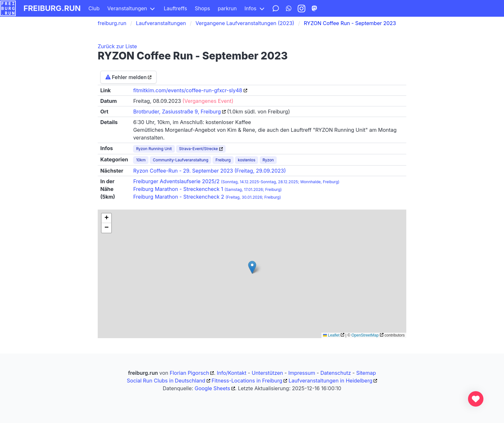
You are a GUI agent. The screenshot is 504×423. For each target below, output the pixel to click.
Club (94, 8)
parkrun (227, 8)
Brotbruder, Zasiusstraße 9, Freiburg (177, 112)
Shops (203, 8)
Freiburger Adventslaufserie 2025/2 (236, 181)
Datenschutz (336, 373)
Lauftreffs (175, 8)
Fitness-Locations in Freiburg (247, 381)
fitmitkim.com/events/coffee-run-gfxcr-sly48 (188, 90)
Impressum (302, 373)
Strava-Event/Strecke (198, 149)
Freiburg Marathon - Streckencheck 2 (207, 197)
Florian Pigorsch (189, 373)
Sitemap (366, 373)
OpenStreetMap (365, 335)
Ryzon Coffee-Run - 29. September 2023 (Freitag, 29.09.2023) (209, 171)
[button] (252, 267)
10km (141, 160)
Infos (250, 8)
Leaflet (331, 335)
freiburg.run (52, 8)
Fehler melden (126, 77)
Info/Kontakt (232, 373)
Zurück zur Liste (117, 46)
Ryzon (268, 160)
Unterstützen (267, 373)
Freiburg (223, 160)
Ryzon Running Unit (154, 149)
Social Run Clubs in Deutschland (166, 381)
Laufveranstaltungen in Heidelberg (331, 381)
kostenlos (247, 160)
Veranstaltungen (127, 8)
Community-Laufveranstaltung (180, 160)
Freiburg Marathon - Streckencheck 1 (207, 189)
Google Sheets (212, 388)
